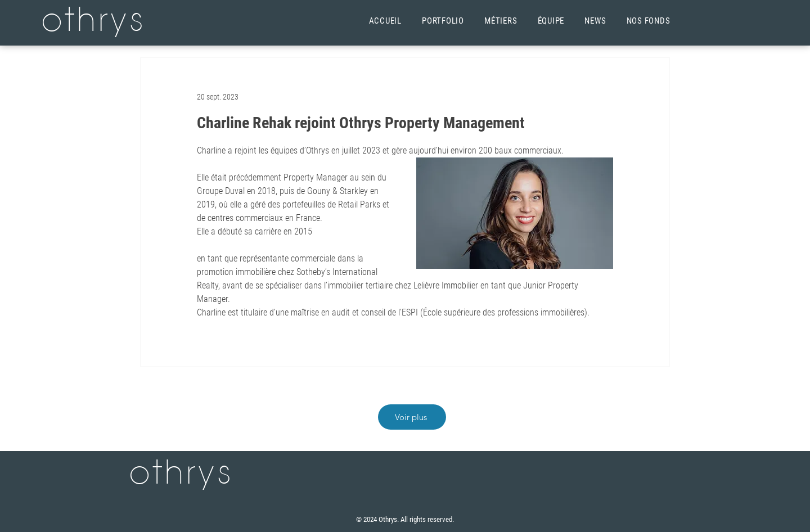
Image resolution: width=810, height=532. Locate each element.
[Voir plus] (412, 417)
